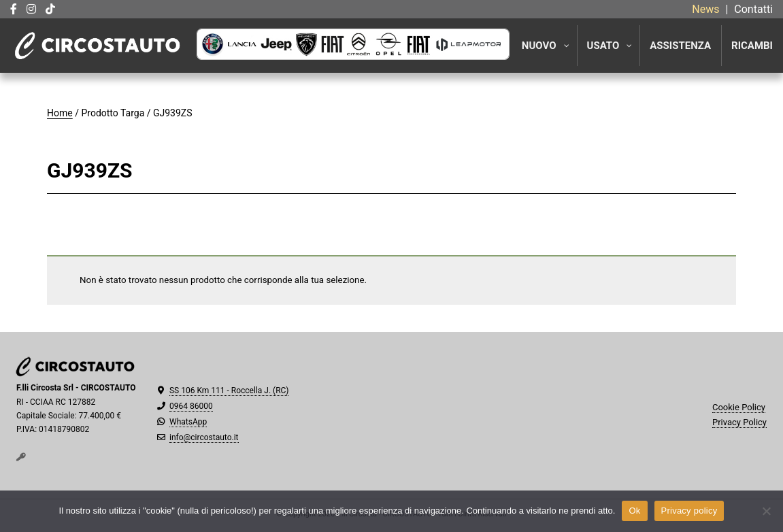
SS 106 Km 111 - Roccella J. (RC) (229, 390)
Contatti (753, 9)
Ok (634, 511)
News (705, 9)
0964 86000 (191, 406)
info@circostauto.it (204, 437)
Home (60, 113)
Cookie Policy (739, 407)
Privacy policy (689, 511)
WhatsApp (188, 422)
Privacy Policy (739, 422)
